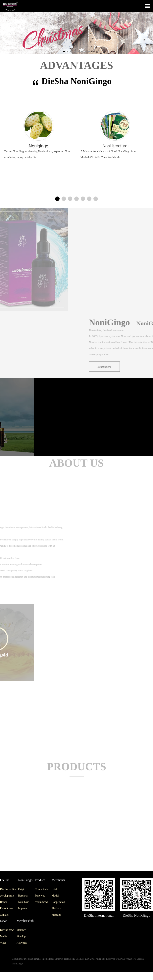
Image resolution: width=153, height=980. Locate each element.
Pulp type (40, 902)
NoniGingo (25, 886)
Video (3, 949)
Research (23, 902)
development (7, 902)
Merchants (58, 886)
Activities (22, 949)
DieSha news (7, 936)
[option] (105, 135)
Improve (23, 914)
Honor (3, 908)
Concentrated (42, 895)
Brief (54, 895)
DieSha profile (8, 895)
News (4, 927)
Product (40, 886)
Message (56, 921)
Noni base (24, 908)
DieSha (5, 886)
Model (55, 902)
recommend (41, 908)
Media (3, 942)
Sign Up (21, 942)
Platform (56, 914)
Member (21, 936)
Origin (22, 895)
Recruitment (7, 914)
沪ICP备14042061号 (126, 965)
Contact (4, 921)
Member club (25, 927)
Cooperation (58, 908)
